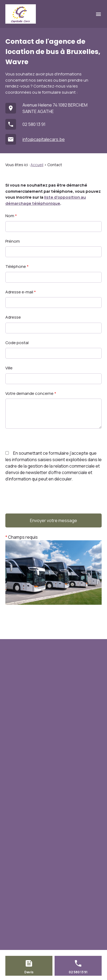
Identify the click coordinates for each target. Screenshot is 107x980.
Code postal (17, 343)
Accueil (37, 165)
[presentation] (46, 509)
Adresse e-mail (21, 292)
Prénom (13, 241)
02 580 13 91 (34, 124)
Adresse (13, 317)
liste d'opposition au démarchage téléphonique (46, 200)
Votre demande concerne (31, 393)
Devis (29, 972)
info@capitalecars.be (44, 139)
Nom (11, 216)
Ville (9, 368)
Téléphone (17, 266)
